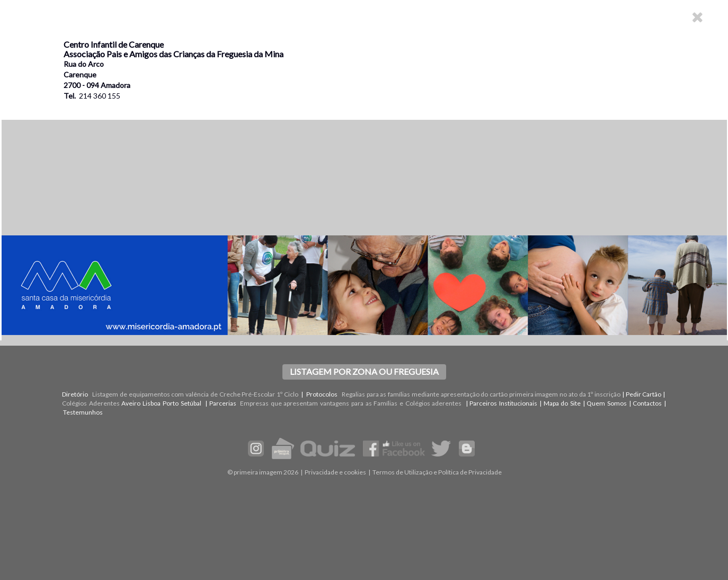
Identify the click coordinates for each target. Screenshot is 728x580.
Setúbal (191, 403)
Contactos (647, 403)
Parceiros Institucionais (503, 403)
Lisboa (152, 403)
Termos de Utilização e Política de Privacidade (437, 472)
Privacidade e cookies (335, 472)
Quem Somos (607, 403)
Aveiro (131, 403)
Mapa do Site (562, 403)
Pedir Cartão (644, 394)
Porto (171, 403)
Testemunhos (83, 412)
